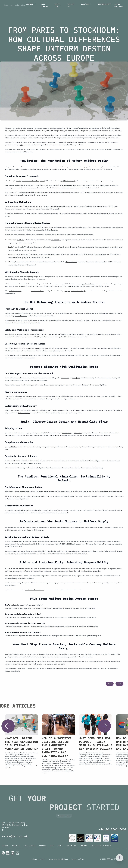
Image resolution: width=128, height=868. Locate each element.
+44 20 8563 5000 (119, 5)
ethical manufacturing (37, 291)
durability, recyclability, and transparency (56, 169)
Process (43, 846)
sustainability (100, 142)
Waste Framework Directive (29, 192)
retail (70, 433)
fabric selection (27, 230)
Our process (8, 551)
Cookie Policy (78, 859)
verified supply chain (15, 291)
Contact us (60, 669)
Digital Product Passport (68, 181)
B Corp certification (68, 286)
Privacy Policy (38, 859)
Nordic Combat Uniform (46, 492)
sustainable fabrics (89, 284)
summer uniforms (21, 461)
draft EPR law (13, 447)
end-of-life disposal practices (49, 230)
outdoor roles (78, 433)
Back (110, 684)
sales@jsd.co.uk (15, 836)
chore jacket (76, 378)
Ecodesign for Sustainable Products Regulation (30, 181)
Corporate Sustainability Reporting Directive (56, 206)
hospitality (65, 433)
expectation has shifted (20, 316)
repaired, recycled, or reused (72, 185)
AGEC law (21, 240)
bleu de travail (65, 378)
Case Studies (45, 5)
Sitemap (83, 846)
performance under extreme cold (112, 492)
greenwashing (80, 410)
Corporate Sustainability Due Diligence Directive (93, 206)
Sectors (31, 4)
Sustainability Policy (101, 846)
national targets (101, 254)
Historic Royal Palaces (32, 348)
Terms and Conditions (58, 859)
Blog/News (86, 4)
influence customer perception (32, 463)
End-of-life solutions (10, 583)
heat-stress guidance (54, 334)
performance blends (52, 435)
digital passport (105, 185)
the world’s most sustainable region (17, 510)
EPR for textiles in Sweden (27, 254)
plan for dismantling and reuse (99, 247)
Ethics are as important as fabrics (14, 569)
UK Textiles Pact (72, 262)
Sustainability (106, 4)
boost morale (16, 463)
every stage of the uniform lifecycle (75, 291)
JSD (21, 145)
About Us (58, 5)
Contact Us (71, 5)
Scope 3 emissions (25, 214)
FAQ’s (60, 846)
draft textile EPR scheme (24, 247)
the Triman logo (56, 240)
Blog (52, 846)
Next (119, 684)
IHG (16, 541)
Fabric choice (9, 576)
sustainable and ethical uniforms (35, 590)
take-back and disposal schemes (31, 286)
